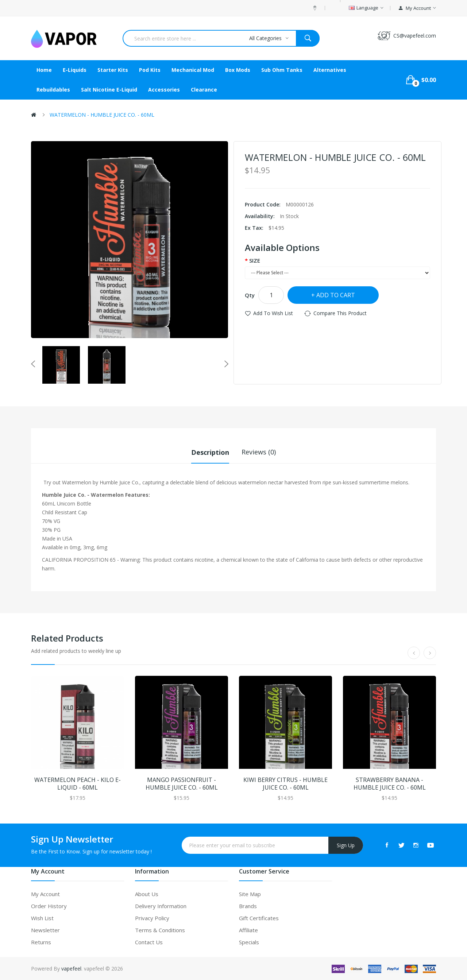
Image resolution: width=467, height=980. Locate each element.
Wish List (42, 918)
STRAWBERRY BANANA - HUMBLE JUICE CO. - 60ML (390, 783)
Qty (250, 295)
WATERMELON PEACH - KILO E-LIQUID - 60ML (78, 783)
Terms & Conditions (160, 930)
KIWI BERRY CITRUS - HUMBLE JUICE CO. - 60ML (285, 783)
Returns (41, 942)
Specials (249, 942)
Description (210, 452)
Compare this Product (340, 313)
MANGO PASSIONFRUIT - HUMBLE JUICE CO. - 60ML (182, 783)
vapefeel (71, 968)
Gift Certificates (259, 918)
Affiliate (248, 930)
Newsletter (45, 930)
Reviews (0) (259, 452)
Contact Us (149, 942)
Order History (49, 906)
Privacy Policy (152, 918)
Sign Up (346, 845)
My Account (45, 894)
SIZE (255, 260)
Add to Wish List (273, 313)
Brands (248, 906)
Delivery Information (161, 906)
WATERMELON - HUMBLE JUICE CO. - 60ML (102, 115)
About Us (147, 894)
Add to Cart (336, 295)
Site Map (250, 894)
